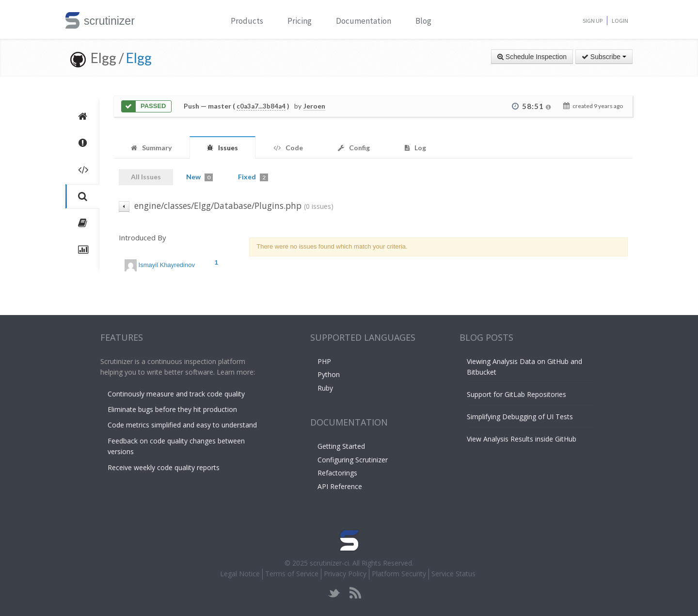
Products (247, 21)
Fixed (253, 177)
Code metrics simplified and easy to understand (182, 425)
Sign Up (593, 21)
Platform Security (399, 574)
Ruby (325, 388)
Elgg (139, 58)
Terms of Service (292, 574)
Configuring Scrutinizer (353, 460)
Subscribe (604, 57)
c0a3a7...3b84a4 (261, 106)
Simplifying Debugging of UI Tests (520, 417)
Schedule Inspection (532, 57)
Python (329, 374)
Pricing (300, 21)
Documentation (364, 21)
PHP (324, 361)
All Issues (146, 177)
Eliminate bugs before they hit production (172, 409)
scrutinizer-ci (329, 563)
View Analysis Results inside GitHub (522, 439)
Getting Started (341, 446)
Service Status (453, 574)
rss (355, 593)
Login (620, 21)
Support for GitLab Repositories (516, 394)
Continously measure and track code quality (176, 394)
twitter (334, 593)
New (199, 177)
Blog (423, 21)
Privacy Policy (345, 574)
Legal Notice (240, 574)
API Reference (340, 486)
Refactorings (337, 473)
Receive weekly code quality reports (164, 467)
